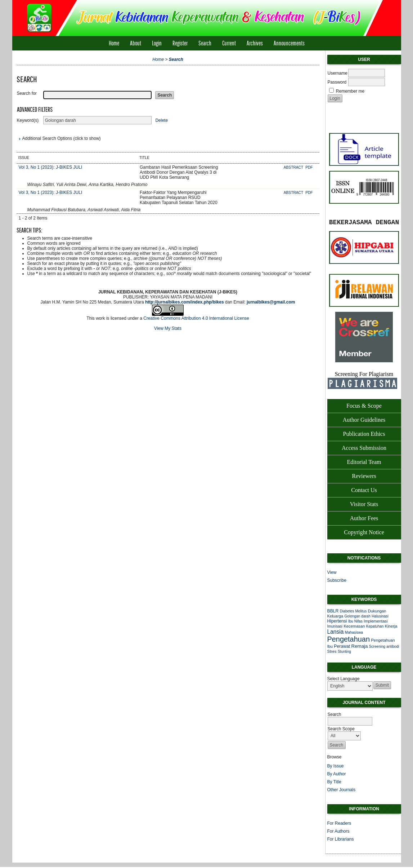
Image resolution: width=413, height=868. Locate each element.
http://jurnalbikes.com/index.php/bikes (185, 302)
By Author (337, 774)
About (136, 43)
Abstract (294, 167)
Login (157, 43)
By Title (334, 782)
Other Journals (342, 790)
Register (180, 43)
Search (205, 43)
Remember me (350, 91)
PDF (309, 167)
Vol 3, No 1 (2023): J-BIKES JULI (51, 167)
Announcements (289, 43)
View (332, 572)
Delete (161, 120)
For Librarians (341, 839)
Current (229, 43)
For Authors (338, 831)
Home (114, 43)
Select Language (344, 679)
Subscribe (337, 580)
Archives (255, 43)
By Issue (336, 766)
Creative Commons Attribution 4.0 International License (196, 318)
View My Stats (168, 328)
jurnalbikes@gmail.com (271, 302)
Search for (27, 93)
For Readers (339, 823)
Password (337, 82)
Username (338, 73)
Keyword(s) (28, 120)
